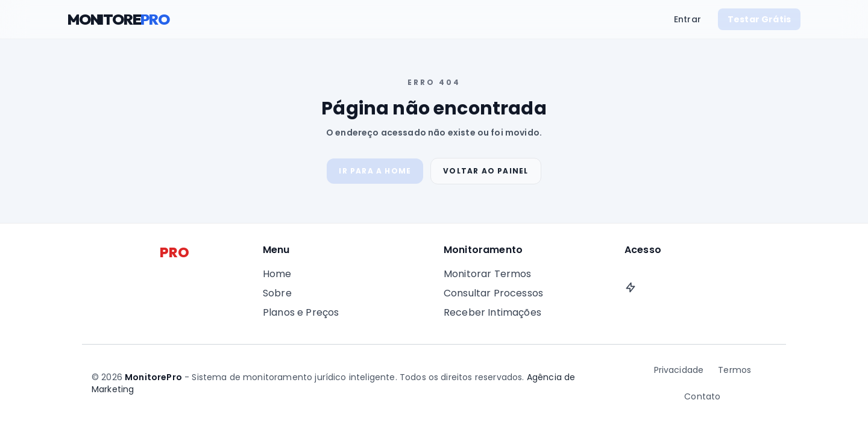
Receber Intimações (492, 312)
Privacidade (679, 370)
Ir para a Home (375, 171)
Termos (734, 370)
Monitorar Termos (488, 274)
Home (277, 274)
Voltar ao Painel (486, 171)
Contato (702, 396)
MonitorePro (153, 377)
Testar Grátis (759, 19)
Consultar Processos (493, 293)
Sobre (277, 293)
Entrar (687, 19)
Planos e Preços (301, 312)
